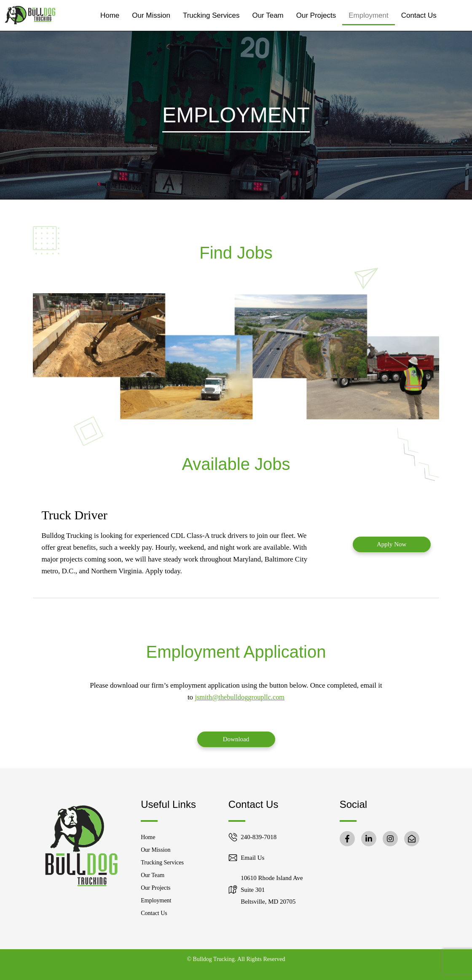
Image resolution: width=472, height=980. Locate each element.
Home (110, 15)
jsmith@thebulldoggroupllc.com (240, 697)
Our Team (268, 15)
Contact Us (419, 15)
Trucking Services (211, 15)
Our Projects (316, 15)
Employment (368, 15)
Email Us (252, 858)
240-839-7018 (259, 837)
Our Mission (151, 15)
